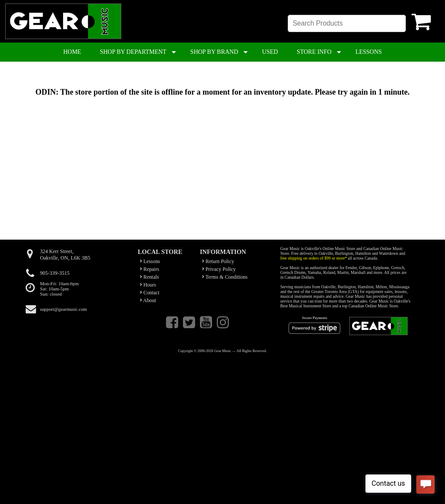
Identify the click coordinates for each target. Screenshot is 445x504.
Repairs (149, 269)
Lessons (150, 261)
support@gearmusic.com (63, 309)
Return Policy (218, 261)
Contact (150, 293)
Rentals (149, 277)
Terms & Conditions (225, 277)
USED (270, 52)
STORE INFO (314, 52)
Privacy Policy (219, 269)
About (148, 300)
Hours (148, 285)
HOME (72, 52)
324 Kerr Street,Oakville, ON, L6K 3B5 (65, 255)
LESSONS (369, 52)
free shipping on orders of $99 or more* (314, 258)
